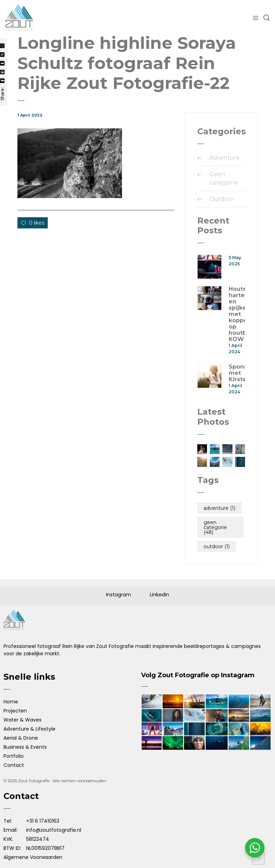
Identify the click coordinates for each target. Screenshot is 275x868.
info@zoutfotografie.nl (54, 830)
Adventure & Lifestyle (29, 729)
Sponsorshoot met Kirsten (237, 373)
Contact (14, 765)
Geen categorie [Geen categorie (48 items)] (215, 527)
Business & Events (25, 747)
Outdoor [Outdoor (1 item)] (217, 546)
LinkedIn (159, 595)
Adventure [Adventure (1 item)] (219, 508)
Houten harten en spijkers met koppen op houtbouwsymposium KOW (237, 314)
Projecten (15, 711)
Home (11, 702)
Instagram (119, 595)
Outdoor (222, 199)
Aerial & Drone (21, 738)
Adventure (225, 158)
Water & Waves (22, 720)
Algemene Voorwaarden (33, 857)
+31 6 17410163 (43, 821)
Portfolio (14, 756)
